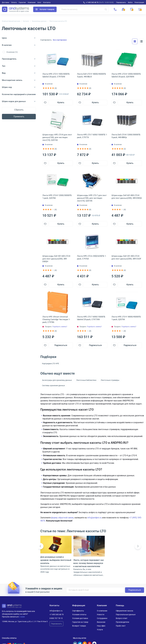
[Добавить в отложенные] (45, 103)
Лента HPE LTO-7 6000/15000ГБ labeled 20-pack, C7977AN (91, 318)
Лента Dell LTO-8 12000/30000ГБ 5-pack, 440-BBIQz (126, 136)
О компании (102, 611)
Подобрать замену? (60, 327)
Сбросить (19, 110)
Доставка (6, 2)
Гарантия (22, 2)
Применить (19, 117)
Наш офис (101, 626)
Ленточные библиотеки (86, 380)
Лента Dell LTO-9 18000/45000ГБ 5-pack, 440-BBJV (91, 75)
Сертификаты (78, 611)
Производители (122, 622)
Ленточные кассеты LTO (58, 21)
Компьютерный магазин (11, 21)
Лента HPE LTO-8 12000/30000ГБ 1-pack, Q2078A (57, 197)
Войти (130, 2)
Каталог (26, 21)
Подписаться (61, 345)
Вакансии (101, 622)
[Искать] (106, 9)
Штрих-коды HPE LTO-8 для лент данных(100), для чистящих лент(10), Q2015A (57, 137)
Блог (39, 2)
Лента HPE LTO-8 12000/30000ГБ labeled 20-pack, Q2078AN (126, 75)
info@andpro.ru (94, 518)
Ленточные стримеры (110, 380)
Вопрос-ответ (122, 618)
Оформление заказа (124, 611)
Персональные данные (126, 614)
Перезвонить (56, 624)
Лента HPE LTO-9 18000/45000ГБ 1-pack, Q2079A (126, 318)
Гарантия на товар (80, 622)
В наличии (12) (12, 52)
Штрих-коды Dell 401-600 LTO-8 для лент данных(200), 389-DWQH (56, 259)
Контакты (47, 2)
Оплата (14, 2)
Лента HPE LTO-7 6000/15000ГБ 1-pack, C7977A (92, 136)
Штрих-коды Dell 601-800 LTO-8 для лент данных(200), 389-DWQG (127, 197)
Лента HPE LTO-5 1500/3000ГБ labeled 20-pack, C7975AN (56, 75)
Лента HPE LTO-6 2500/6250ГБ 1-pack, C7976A (92, 257)
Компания (32, 2)
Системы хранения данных (53, 385)
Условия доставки (80, 618)
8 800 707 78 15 (56, 618)
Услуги (100, 630)
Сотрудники (102, 618)
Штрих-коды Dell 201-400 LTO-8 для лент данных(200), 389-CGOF (126, 257)
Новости (101, 614)
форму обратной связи (62, 518)
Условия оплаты (79, 614)
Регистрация (139, 2)
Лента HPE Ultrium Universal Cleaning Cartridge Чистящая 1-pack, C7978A (56, 319)
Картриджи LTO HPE (51, 364)
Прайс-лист (121, 626)
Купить (61, 102)
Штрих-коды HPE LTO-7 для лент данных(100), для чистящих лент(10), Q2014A (92, 198)
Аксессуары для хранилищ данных (57, 380)
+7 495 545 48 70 (92, 2)
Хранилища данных (39, 21)
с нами (22, 617)
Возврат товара (79, 626)
